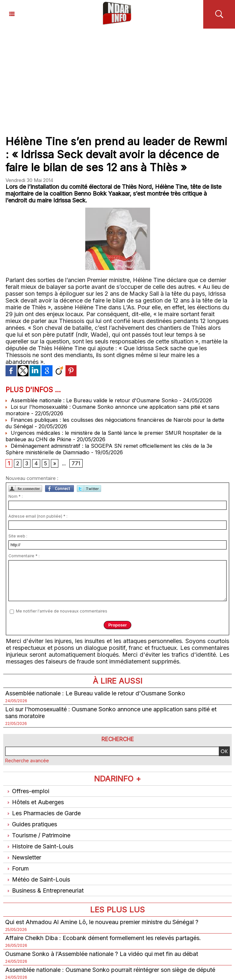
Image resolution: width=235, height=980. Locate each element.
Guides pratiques (31, 824)
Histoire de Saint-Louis (39, 846)
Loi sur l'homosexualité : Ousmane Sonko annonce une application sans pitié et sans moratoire (111, 713)
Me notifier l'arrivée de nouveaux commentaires (62, 611)
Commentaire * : (24, 556)
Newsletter (23, 857)
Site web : (18, 536)
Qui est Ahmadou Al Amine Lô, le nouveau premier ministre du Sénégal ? (102, 922)
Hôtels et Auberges (35, 802)
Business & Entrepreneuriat (44, 890)
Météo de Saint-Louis (38, 879)
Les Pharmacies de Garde (43, 813)
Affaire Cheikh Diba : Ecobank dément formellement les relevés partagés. (103, 938)
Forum (17, 868)
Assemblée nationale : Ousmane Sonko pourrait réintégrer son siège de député (110, 970)
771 (76, 463)
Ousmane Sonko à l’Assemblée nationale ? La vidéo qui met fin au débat (102, 954)
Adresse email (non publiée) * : (38, 516)
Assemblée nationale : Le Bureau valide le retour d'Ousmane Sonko (92, 400)
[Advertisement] (117, 77)
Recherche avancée (27, 761)
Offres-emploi (27, 791)
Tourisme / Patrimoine (38, 835)
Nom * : (16, 496)
